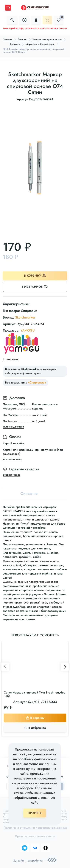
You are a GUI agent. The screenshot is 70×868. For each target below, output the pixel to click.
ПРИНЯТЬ (35, 813)
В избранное (37, 287)
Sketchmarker (25, 317)
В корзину (35, 276)
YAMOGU (28, 330)
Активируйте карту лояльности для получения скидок (35, 28)
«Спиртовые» (37, 382)
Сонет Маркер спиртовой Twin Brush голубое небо (35, 694)
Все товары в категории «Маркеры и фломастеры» (31, 371)
